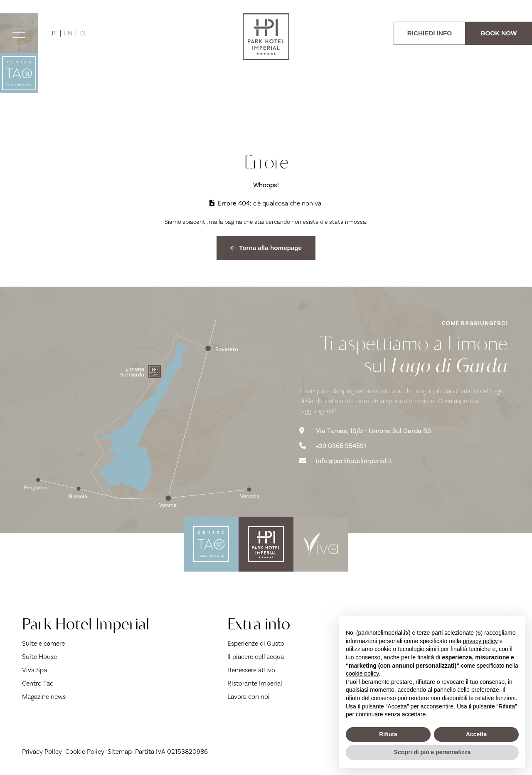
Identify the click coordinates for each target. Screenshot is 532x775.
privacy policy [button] (480, 641)
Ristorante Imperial (255, 683)
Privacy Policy (42, 752)
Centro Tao (38, 683)
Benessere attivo (251, 670)
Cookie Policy (85, 752)
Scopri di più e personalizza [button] (432, 752)
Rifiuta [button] (388, 734)
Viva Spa (34, 670)
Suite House (39, 657)
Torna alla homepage (266, 248)
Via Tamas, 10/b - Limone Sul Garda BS (365, 431)
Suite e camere (43, 644)
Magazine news (44, 697)
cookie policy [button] (362, 673)
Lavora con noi (249, 697)
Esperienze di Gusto (256, 644)
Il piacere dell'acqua (256, 657)
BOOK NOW (499, 33)
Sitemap (120, 752)
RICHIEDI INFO (430, 33)
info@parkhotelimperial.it (346, 461)
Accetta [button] (477, 734)
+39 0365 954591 (333, 446)
